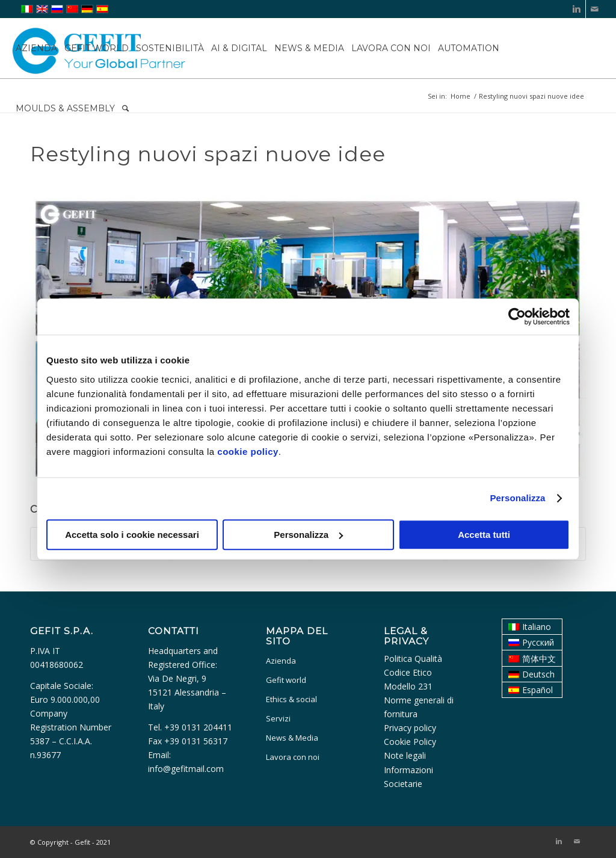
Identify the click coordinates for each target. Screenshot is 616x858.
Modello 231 (408, 686)
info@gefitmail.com (186, 769)
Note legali (405, 755)
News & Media (292, 738)
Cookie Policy (410, 742)
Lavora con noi (293, 757)
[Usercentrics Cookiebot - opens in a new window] (517, 316)
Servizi (278, 718)
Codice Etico (408, 672)
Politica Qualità (413, 659)
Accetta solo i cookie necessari (132, 535)
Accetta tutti (484, 535)
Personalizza (517, 498)
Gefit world (286, 680)
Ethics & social (291, 699)
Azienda (281, 661)
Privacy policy (410, 728)
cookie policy (248, 452)
